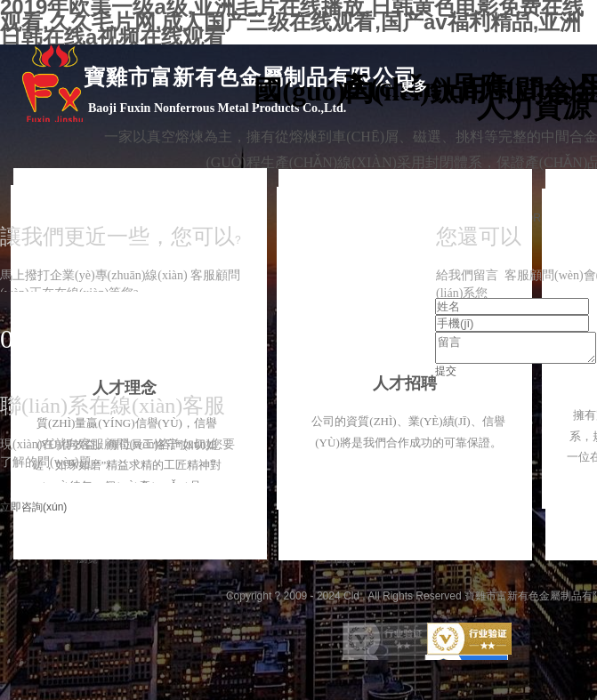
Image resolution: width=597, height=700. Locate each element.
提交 (446, 376)
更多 (414, 86)
